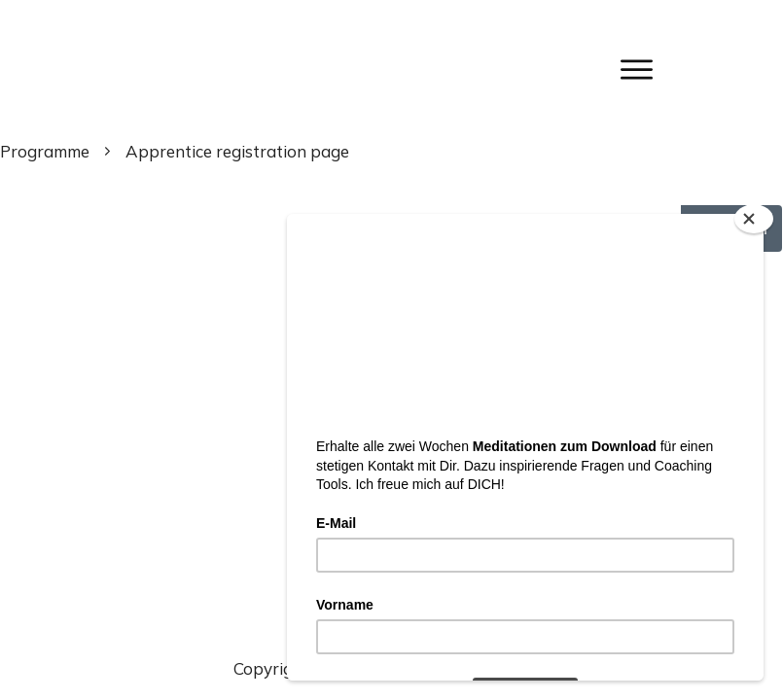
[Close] (754, 219)
